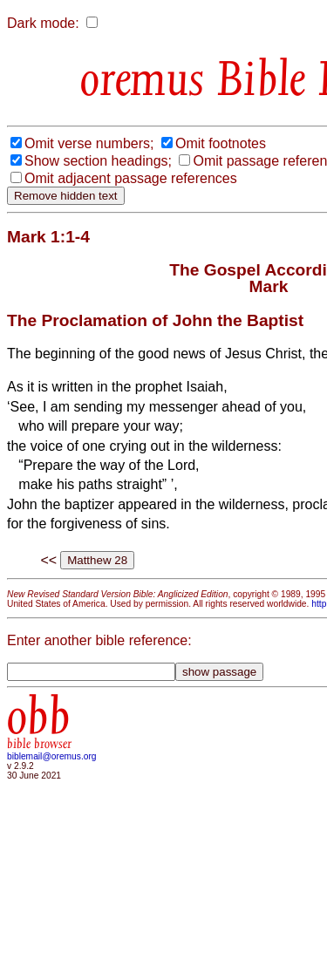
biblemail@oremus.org (52, 756)
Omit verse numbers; (89, 143)
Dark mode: (43, 23)
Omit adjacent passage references (131, 178)
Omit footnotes (221, 143)
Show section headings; (98, 161)
